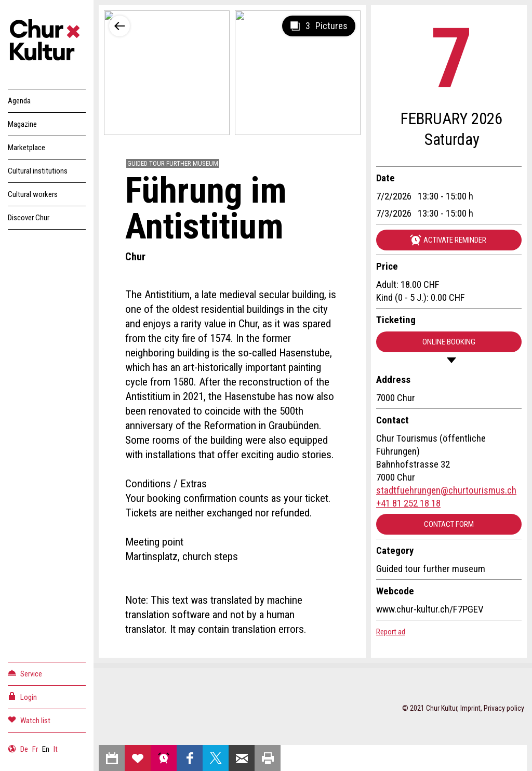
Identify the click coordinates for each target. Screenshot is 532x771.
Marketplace (26, 148)
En (46, 749)
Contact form (449, 524)
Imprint (470, 708)
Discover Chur (29, 218)
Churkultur (47, 42)
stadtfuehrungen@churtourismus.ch (446, 490)
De (24, 749)
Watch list (29, 720)
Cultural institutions (38, 171)
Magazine (22, 124)
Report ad (391, 632)
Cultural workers (33, 194)
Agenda (19, 101)
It (56, 749)
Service (25, 673)
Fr (35, 749)
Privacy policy (504, 708)
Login (22, 696)
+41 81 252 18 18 (408, 503)
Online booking (449, 342)
